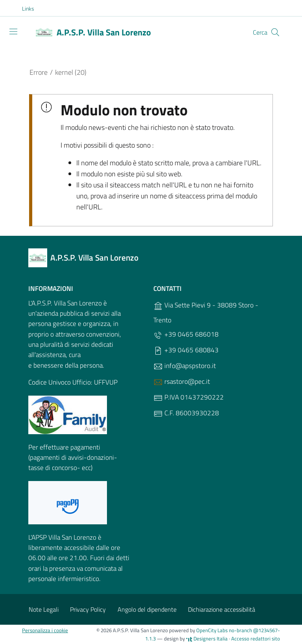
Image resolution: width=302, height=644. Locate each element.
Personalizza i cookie (45, 630)
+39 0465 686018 (186, 334)
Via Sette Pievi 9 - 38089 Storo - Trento (206, 313)
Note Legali (44, 609)
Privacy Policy (88, 609)
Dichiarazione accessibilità (222, 609)
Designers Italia (207, 638)
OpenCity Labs (213, 630)
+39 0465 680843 (186, 350)
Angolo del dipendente (147, 609)
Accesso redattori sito (256, 638)
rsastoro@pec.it (182, 382)
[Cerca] (275, 32)
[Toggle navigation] (13, 31)
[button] (32, 9)
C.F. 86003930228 (186, 413)
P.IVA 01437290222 (189, 397)
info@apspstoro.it (185, 366)
